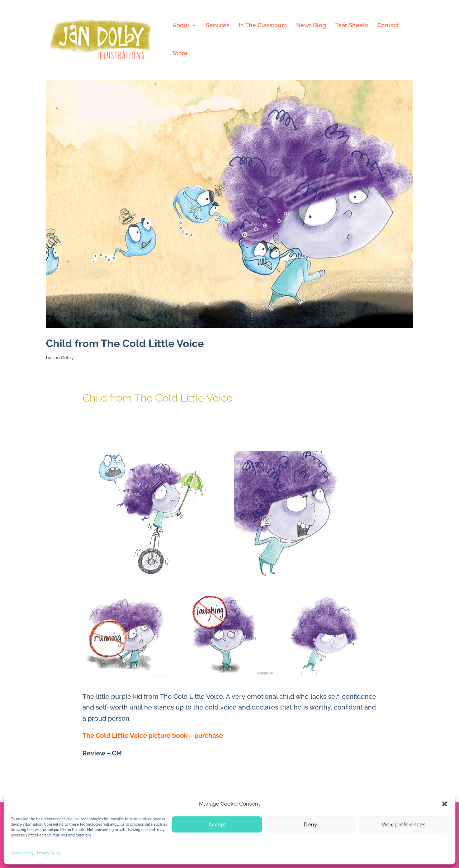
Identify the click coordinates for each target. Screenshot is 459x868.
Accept (217, 825)
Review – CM (102, 753)
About (181, 26)
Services (218, 26)
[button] (445, 804)
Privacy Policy (49, 853)
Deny (310, 825)
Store (180, 54)
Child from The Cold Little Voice (125, 343)
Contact (388, 26)
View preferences (403, 825)
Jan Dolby (63, 358)
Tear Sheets (352, 26)
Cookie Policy (22, 853)
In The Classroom (263, 26)
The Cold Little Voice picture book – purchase (153, 736)
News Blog (311, 26)
